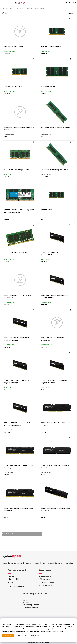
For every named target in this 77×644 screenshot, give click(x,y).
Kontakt (26, 603)
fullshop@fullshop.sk (16, 587)
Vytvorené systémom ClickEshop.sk (39, 643)
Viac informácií (57, 631)
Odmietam (35, 636)
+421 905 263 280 (14, 577)
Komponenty (20, 8)
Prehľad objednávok (30, 607)
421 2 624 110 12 (14, 579)
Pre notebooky (40, 8)
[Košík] (75, 2)
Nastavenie (21, 636)
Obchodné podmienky (31, 605)
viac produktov (8, 534)
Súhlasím (8, 636)
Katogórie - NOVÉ (8, 8)
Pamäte (30, 8)
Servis (25, 600)
